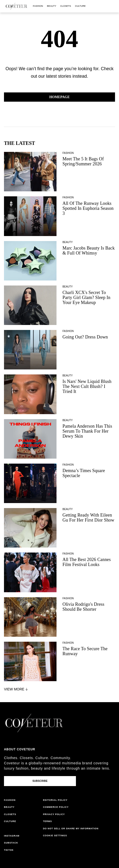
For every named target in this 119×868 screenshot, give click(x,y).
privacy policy (54, 814)
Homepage (59, 97)
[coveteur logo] (16, 6)
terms (48, 821)
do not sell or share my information (71, 829)
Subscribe (40, 781)
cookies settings (56, 836)
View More (16, 689)
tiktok (9, 850)
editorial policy (55, 800)
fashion (38, 6)
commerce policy (56, 807)
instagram (12, 836)
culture (80, 6)
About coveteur (20, 749)
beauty (52, 6)
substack (11, 843)
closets (66, 6)
